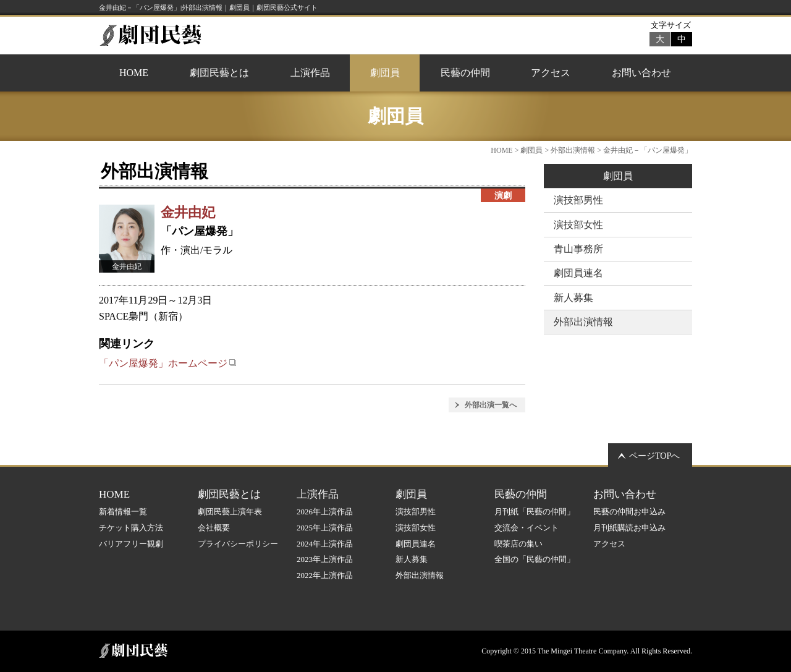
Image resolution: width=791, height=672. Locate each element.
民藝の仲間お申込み (629, 512)
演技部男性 (578, 200)
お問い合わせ (641, 73)
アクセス (551, 73)
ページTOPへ (654, 456)
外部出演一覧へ (491, 405)
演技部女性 (578, 225)
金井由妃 (188, 212)
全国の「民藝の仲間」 (535, 559)
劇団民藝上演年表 (230, 512)
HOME (134, 73)
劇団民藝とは (219, 73)
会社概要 (214, 528)
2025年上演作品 (325, 528)
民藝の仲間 (465, 73)
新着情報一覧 (123, 512)
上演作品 (310, 73)
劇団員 (385, 73)
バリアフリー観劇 (131, 544)
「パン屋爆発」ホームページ (168, 363)
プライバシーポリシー (238, 544)
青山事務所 (578, 249)
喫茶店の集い (518, 544)
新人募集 (573, 298)
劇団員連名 (578, 273)
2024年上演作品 (325, 544)
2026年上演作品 (325, 512)
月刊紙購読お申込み (629, 528)
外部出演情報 (573, 150)
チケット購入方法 (131, 528)
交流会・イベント (527, 528)
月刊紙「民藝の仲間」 (535, 512)
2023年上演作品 (325, 559)
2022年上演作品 (325, 575)
